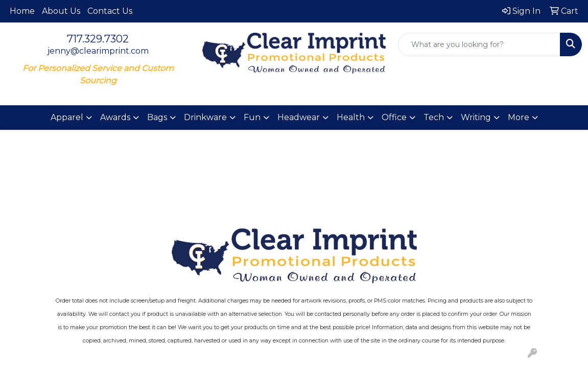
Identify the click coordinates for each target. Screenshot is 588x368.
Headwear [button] (299, 117)
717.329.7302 (98, 39)
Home (22, 11)
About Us (61, 11)
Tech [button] (434, 117)
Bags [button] (157, 117)
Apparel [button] (67, 117)
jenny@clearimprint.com (98, 51)
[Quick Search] (479, 44)
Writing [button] (476, 117)
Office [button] (394, 117)
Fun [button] (252, 117)
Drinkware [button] (205, 117)
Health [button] (351, 117)
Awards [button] (115, 117)
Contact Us (110, 11)
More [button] (519, 117)
